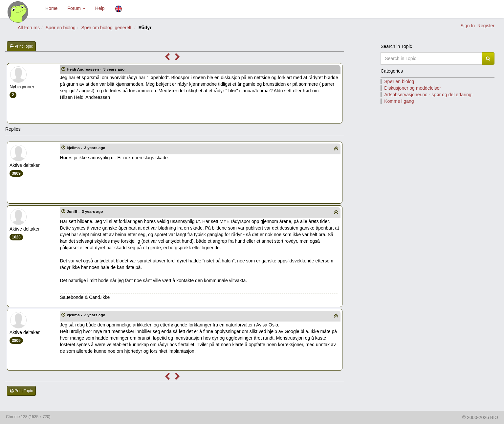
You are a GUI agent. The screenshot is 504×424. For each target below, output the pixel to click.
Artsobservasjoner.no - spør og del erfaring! (428, 95)
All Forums (29, 28)
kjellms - (87, 148)
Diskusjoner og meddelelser (413, 88)
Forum (76, 8)
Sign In (468, 26)
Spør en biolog (61, 28)
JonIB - (85, 211)
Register (486, 26)
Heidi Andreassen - (96, 69)
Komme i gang (399, 101)
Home (51, 8)
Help (100, 8)
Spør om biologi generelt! (107, 28)
